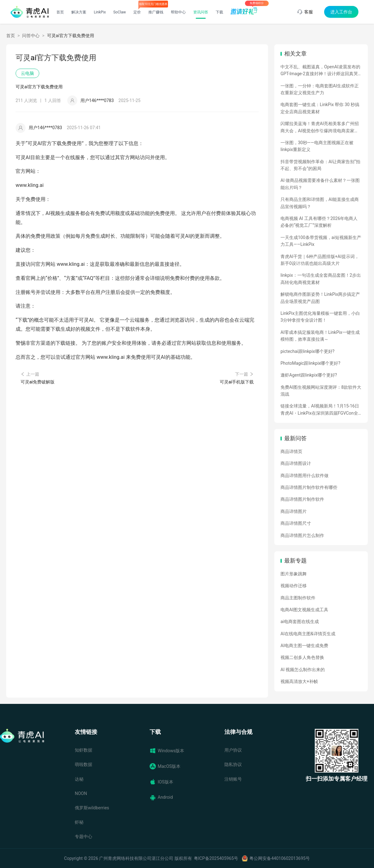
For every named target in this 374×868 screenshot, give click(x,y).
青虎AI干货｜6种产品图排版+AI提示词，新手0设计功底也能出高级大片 (320, 260)
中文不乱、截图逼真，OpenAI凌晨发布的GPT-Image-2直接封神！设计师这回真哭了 (320, 71)
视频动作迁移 (294, 586)
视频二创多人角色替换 (302, 657)
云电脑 (27, 73)
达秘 (79, 779)
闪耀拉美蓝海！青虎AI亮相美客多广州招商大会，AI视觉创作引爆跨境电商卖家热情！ (320, 128)
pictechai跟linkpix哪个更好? (307, 351)
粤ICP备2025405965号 (216, 858)
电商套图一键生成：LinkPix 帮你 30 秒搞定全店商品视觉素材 (320, 108)
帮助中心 (178, 12)
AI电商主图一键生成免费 (304, 646)
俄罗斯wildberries (92, 808)
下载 (219, 12)
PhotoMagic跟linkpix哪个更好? (310, 363)
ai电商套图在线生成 (300, 622)
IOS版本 (161, 782)
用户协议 (233, 750)
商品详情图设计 (296, 463)
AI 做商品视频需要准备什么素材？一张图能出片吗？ (320, 184)
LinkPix (100, 12)
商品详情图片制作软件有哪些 (309, 487)
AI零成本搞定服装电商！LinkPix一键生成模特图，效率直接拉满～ (320, 336)
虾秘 (79, 822)
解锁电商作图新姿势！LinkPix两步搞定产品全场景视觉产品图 (320, 298)
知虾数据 (84, 750)
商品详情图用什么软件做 (304, 475)
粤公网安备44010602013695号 (280, 858)
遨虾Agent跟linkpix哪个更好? (309, 375)
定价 (137, 12)
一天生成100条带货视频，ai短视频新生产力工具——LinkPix (321, 241)
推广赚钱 (156, 12)
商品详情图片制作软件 (302, 499)
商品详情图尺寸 (296, 523)
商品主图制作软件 (298, 598)
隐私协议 (233, 764)
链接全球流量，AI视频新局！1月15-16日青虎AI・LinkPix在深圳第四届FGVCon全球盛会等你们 (320, 410)
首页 (60, 12)
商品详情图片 (294, 511)
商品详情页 (291, 451)
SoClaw (119, 12)
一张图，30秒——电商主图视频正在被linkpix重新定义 (317, 146)
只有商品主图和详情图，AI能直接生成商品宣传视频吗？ (320, 203)
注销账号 (233, 779)
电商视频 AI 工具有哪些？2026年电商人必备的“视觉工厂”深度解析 (319, 222)
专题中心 (84, 836)
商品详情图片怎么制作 (302, 535)
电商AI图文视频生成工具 (304, 610)
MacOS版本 (165, 766)
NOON (81, 793)
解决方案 (79, 12)
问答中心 (31, 36)
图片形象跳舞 (294, 574)
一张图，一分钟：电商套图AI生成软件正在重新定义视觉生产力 (320, 89)
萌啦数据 (84, 764)
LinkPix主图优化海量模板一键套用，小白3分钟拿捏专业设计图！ (320, 317)
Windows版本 (167, 751)
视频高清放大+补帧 (299, 681)
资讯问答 (201, 12)
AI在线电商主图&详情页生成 (308, 634)
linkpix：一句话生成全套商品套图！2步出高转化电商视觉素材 (321, 279)
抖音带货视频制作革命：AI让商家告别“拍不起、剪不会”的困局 (320, 165)
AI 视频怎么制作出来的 (303, 670)
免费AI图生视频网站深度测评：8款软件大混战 (321, 391)
